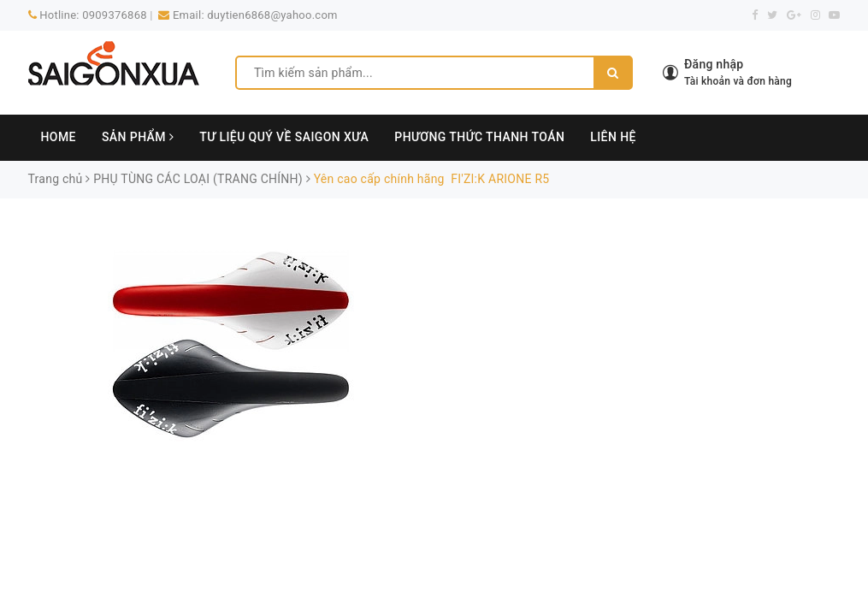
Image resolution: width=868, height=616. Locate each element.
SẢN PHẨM (138, 137)
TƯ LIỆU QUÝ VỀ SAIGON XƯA (284, 137)
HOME (59, 137)
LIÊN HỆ (613, 137)
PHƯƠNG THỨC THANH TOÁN (479, 137)
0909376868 (115, 15)
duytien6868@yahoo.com (272, 15)
